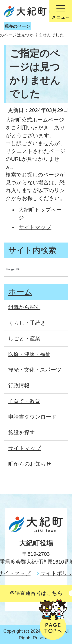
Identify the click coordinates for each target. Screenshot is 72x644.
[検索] (33, 269)
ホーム (20, 292)
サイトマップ (35, 227)
